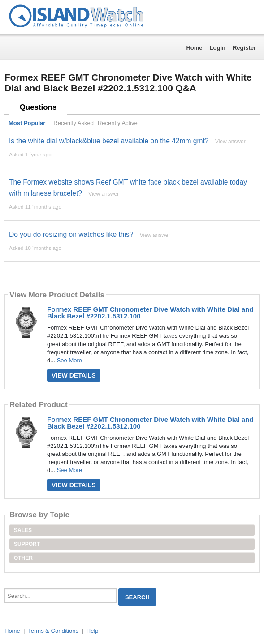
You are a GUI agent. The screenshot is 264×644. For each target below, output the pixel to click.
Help (93, 631)
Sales (23, 530)
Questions (38, 107)
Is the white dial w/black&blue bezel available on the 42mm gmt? (109, 141)
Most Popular (27, 123)
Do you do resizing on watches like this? (71, 234)
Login (218, 48)
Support (27, 544)
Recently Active (118, 123)
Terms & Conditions (53, 631)
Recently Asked (74, 123)
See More (69, 360)
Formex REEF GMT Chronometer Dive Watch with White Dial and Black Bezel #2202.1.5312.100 (150, 313)
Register (244, 48)
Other (23, 558)
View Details (74, 375)
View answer (230, 142)
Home (194, 48)
